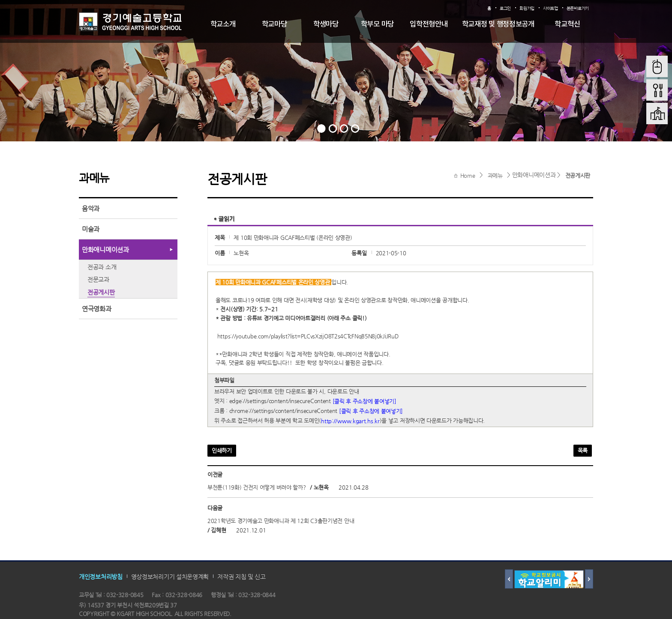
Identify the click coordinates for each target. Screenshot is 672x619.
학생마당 (326, 24)
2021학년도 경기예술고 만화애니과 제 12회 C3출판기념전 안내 (281, 521)
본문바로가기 (578, 8)
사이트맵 (550, 8)
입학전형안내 (429, 24)
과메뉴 (495, 175)
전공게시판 (578, 175)
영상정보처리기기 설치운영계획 (170, 577)
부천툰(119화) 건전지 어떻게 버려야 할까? (257, 488)
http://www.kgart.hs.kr (350, 420)
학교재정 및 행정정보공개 (498, 24)
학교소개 (223, 24)
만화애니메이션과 (105, 250)
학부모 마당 (377, 24)
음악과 (91, 208)
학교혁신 (567, 24)
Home (468, 175)
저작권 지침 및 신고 (241, 577)
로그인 (505, 8)
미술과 (91, 229)
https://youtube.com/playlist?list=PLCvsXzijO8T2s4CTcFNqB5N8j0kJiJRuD (308, 336)
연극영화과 (97, 309)
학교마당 (274, 24)
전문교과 (98, 279)
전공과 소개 (102, 267)
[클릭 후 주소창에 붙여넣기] (364, 401)
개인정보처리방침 (101, 577)
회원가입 (527, 8)
